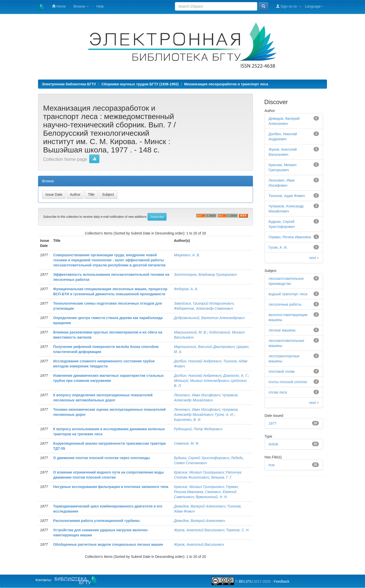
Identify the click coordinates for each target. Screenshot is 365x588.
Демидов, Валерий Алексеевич (199, 506)
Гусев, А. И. (224, 415)
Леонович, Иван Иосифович (197, 395)
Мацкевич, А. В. (187, 255)
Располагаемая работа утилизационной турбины (96, 521)
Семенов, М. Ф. (187, 443)
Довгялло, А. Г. (235, 376)
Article (274, 444)
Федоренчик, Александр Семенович (203, 308)
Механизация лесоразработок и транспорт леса (226, 84)
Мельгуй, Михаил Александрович (201, 381)
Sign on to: (289, 6)
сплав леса (278, 392)
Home (59, 6)
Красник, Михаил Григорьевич (199, 472)
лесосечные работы (285, 304)
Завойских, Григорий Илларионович (204, 303)
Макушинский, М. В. (190, 332)
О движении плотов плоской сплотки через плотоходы (102, 458)
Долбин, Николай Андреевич (197, 361)
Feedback (281, 581)
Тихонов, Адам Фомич (287, 196)
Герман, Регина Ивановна (290, 237)
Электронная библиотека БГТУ (69, 84)
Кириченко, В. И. (188, 420)
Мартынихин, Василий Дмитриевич (204, 347)
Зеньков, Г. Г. (221, 477)
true (272, 465)
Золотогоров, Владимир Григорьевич (205, 275)
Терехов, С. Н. (238, 530)
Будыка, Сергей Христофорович (201, 458)
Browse (81, 6)
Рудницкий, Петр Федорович (198, 429)
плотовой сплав (282, 371)
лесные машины (282, 330)
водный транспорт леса (288, 294)
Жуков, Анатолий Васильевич (199, 530)
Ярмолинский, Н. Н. (212, 497)
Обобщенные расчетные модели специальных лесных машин (108, 544)
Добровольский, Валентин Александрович (209, 318)
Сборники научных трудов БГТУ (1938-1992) (140, 84)
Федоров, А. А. (186, 289)
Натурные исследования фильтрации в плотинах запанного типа (111, 487)
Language (314, 6)
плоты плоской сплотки (288, 382)
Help (100, 6)
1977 (273, 423)
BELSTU (246, 581)
